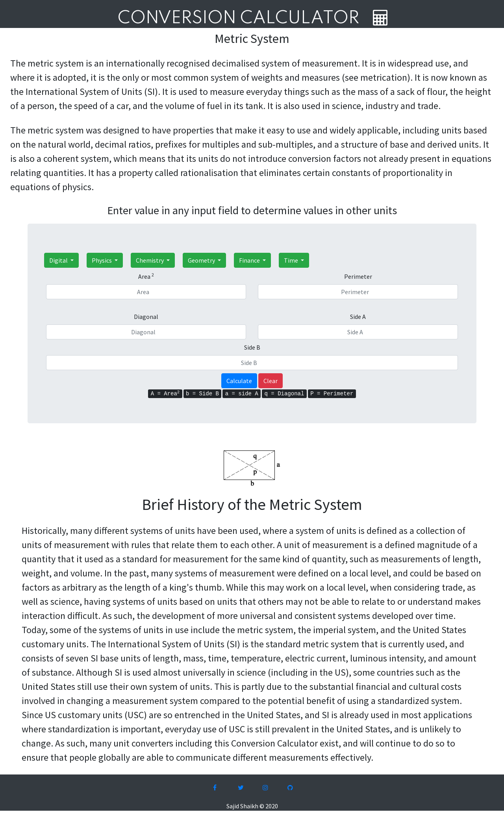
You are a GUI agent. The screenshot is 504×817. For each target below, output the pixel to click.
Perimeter (358, 276)
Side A (358, 317)
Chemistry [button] (150, 260)
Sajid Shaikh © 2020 (252, 806)
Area (146, 276)
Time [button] (292, 260)
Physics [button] (102, 260)
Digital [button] (59, 260)
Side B (252, 347)
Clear (271, 381)
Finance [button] (250, 260)
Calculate (239, 381)
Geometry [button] (202, 260)
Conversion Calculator (238, 19)
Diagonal (146, 317)
